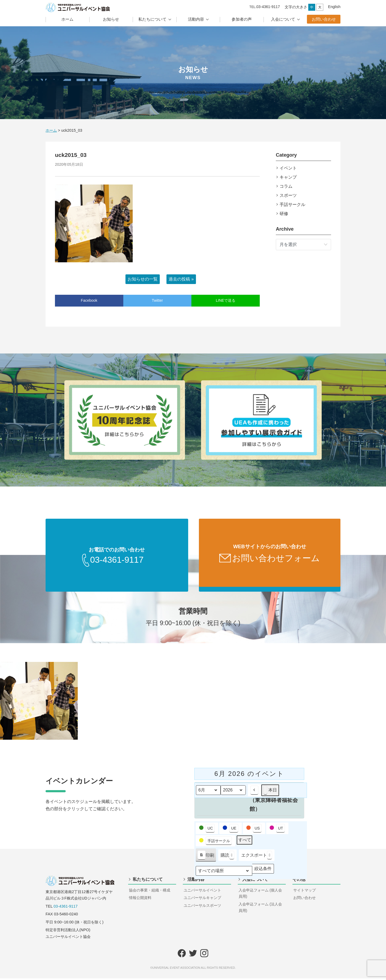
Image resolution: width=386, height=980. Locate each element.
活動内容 (196, 19)
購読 (227, 857)
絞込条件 (263, 872)
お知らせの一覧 (143, 279)
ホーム (67, 19)
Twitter (157, 300)
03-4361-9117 (66, 908)
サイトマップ (305, 892)
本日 (270, 792)
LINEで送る (226, 300)
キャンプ (288, 177)
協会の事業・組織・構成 (150, 892)
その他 (299, 881)
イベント (288, 168)
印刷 (206, 858)
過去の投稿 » (181, 279)
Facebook (89, 300)
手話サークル (292, 205)
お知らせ (111, 19)
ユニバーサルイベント (202, 892)
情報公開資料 (140, 899)
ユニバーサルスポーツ (202, 907)
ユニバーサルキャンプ (202, 899)
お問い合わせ (324, 19)
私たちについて (152, 19)
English (334, 7)
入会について (283, 19)
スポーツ (288, 195)
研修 (284, 214)
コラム (286, 186)
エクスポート (257, 857)
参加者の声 (242, 19)
